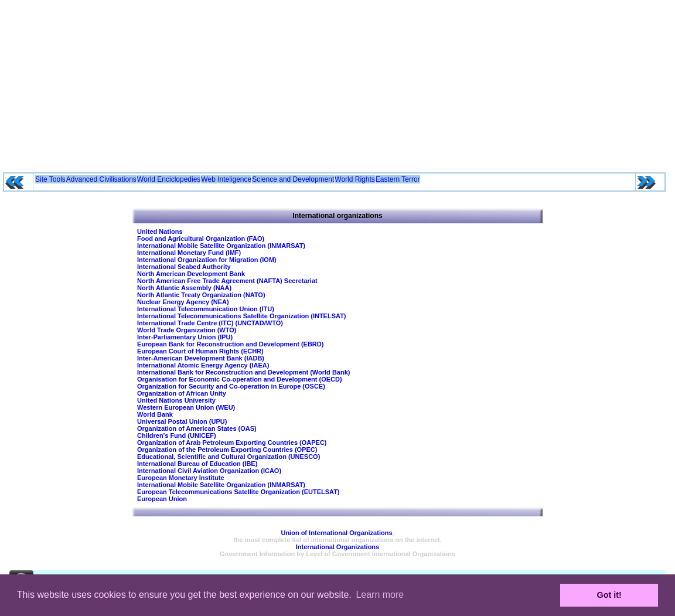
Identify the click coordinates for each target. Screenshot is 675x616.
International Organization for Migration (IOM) (207, 260)
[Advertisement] (338, 82)
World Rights (354, 179)
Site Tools (50, 179)
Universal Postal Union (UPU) (182, 421)
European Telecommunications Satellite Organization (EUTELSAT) (238, 492)
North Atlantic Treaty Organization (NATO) (201, 295)
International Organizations (337, 547)
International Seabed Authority (184, 267)
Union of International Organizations (336, 533)
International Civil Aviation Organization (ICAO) (209, 471)
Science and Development (293, 179)
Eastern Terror (398, 179)
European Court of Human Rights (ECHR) (200, 351)
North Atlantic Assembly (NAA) (184, 288)
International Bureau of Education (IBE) (197, 464)
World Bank (155, 414)
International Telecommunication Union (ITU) (206, 309)
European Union (162, 499)
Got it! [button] (609, 595)
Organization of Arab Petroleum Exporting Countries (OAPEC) (232, 443)
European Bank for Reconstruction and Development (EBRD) (230, 344)
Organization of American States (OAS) (197, 428)
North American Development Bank (191, 274)
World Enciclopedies (169, 179)
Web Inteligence (226, 179)
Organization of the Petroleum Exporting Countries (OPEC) (227, 450)
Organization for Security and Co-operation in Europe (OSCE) (231, 386)
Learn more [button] (380, 595)
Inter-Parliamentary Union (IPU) (185, 337)
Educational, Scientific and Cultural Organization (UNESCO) (229, 457)
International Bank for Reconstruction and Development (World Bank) (243, 372)
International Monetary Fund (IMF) (189, 253)
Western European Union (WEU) (186, 407)
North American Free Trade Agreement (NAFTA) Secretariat (227, 281)
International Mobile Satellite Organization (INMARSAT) (221, 246)
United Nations (160, 232)
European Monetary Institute (181, 478)
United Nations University (176, 400)
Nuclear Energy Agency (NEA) (183, 302)
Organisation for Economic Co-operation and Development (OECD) (240, 379)
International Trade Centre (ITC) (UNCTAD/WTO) (210, 323)
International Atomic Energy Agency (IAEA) (203, 365)
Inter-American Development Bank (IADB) (201, 358)
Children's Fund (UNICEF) (177, 435)
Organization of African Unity (182, 393)
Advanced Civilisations (101, 179)
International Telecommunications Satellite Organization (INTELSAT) (242, 316)
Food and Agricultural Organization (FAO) (201, 239)
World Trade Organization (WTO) (187, 330)
